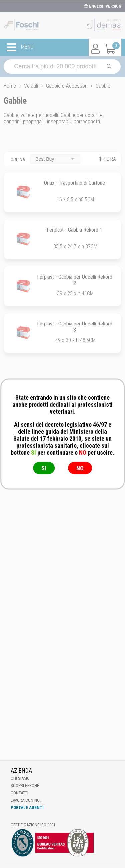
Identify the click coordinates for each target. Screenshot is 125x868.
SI (44, 468)
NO (80, 468)
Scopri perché (25, 786)
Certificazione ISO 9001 (33, 825)
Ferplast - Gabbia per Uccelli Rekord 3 (75, 327)
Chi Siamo (20, 778)
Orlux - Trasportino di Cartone (74, 183)
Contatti (19, 793)
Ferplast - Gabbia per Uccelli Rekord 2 (75, 280)
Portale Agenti (27, 808)
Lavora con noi (26, 800)
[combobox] (55, 159)
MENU (20, 47)
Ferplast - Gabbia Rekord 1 (74, 230)
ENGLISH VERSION (103, 6)
